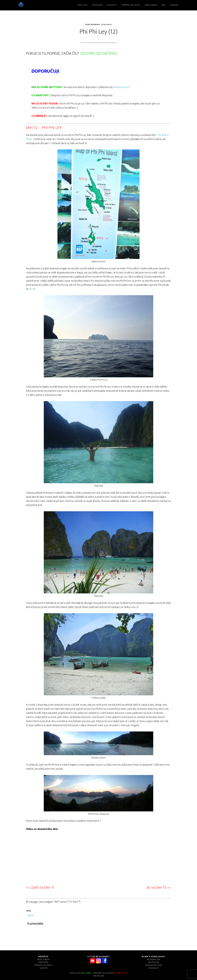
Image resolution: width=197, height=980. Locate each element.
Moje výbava (44, 959)
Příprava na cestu (44, 965)
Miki (41, 5)
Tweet (30, 915)
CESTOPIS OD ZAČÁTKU (98, 54)
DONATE (44, 968)
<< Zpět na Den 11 (40, 887)
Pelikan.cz (154, 968)
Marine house (122, 87)
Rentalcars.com (154, 965)
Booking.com (154, 959)
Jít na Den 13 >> (159, 887)
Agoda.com (153, 962)
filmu (32, 289)
